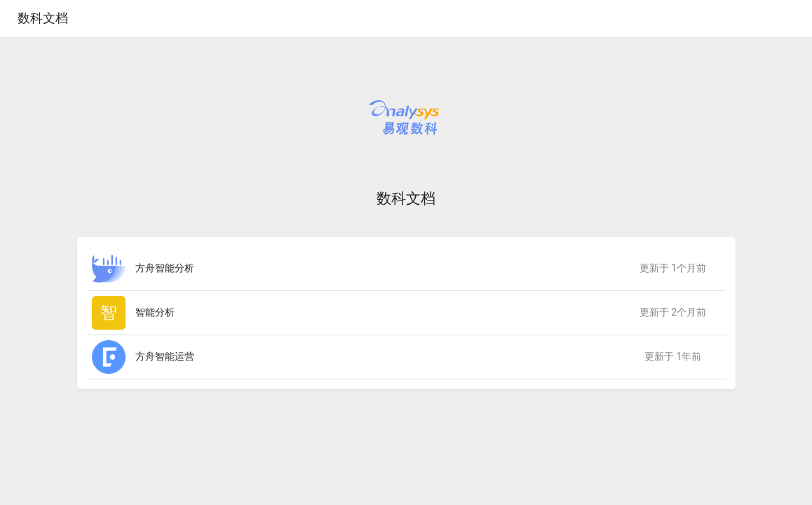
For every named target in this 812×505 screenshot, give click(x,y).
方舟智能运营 (165, 356)
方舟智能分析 (165, 268)
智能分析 (155, 312)
